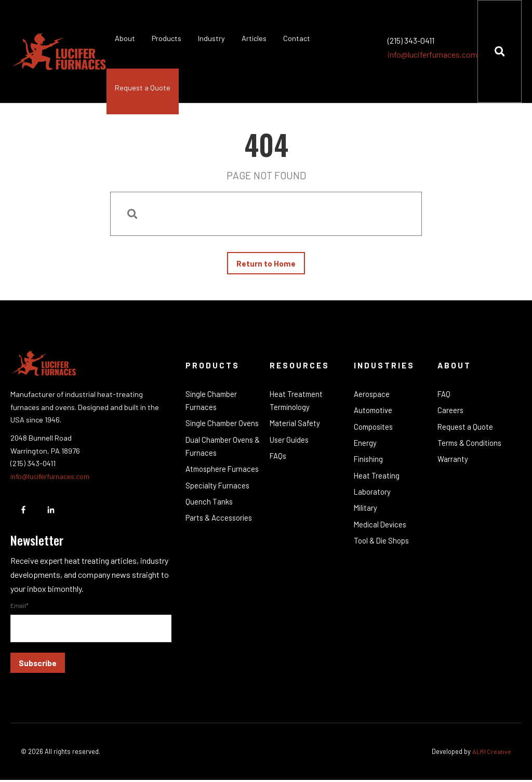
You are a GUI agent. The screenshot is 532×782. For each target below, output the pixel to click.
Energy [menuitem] (366, 446)
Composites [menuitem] (375, 430)
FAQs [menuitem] (278, 460)
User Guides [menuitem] (290, 443)
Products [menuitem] (167, 38)
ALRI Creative (491, 753)
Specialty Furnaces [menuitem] (218, 503)
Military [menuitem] (366, 513)
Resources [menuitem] (300, 367)
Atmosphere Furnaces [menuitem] (207, 480)
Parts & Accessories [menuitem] (220, 537)
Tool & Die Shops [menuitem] (382, 547)
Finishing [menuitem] (370, 463)
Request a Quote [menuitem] (143, 88)
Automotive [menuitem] (374, 413)
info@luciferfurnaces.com (432, 54)
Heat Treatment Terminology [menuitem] (297, 403)
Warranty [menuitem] (453, 463)
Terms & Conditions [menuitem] (471, 446)
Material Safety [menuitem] (295, 427)
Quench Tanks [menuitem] (209, 520)
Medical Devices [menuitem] (381, 531)
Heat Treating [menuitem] (377, 480)
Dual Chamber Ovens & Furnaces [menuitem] (220, 450)
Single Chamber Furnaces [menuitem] (212, 403)
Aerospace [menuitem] (372, 396)
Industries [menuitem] (385, 367)
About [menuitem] (125, 38)
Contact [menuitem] (297, 38)
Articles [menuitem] (254, 38)
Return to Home (266, 264)
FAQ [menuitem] (444, 396)
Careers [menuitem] (451, 413)
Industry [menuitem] (211, 38)
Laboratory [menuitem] (373, 497)
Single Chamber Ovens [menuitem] (223, 427)
